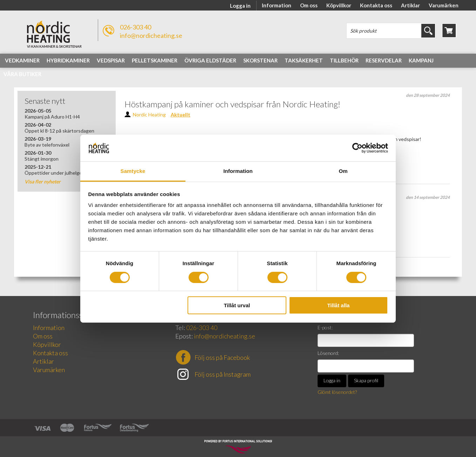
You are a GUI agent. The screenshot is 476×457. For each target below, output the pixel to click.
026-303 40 (135, 27)
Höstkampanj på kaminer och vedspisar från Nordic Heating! (232, 104)
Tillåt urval (237, 305)
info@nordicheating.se (151, 35)
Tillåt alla (338, 305)
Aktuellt (181, 115)
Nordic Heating (149, 115)
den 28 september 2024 (428, 95)
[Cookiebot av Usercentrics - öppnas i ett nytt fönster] (357, 148)
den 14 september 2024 (428, 197)
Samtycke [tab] (133, 171)
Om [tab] (343, 171)
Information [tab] (238, 171)
